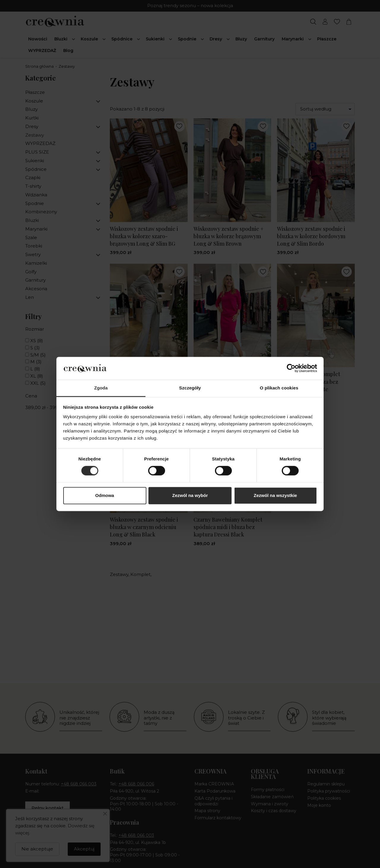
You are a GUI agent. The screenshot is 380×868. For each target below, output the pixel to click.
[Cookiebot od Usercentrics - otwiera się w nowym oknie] (291, 368)
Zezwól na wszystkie (275, 495)
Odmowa (105, 495)
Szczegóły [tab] (190, 388)
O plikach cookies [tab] (279, 388)
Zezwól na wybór (190, 495)
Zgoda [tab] (101, 388)
